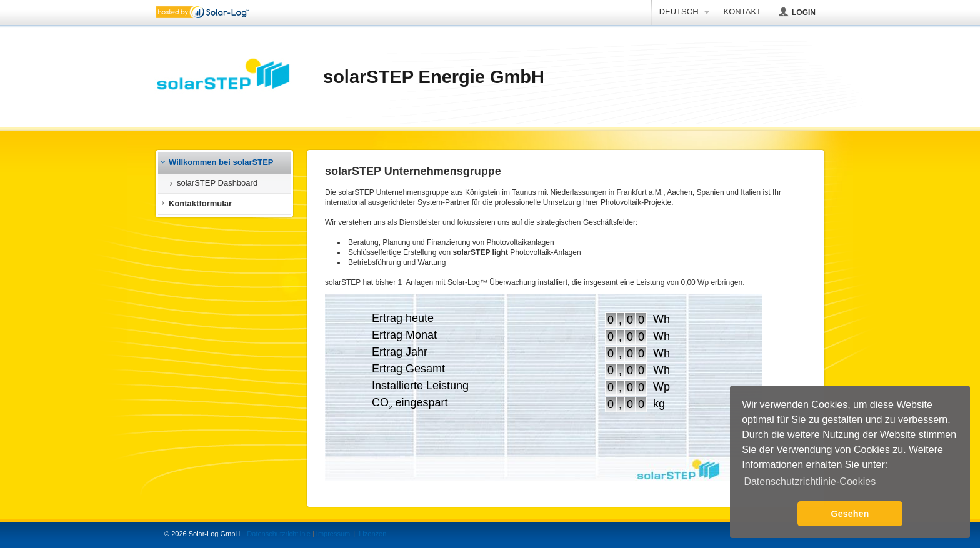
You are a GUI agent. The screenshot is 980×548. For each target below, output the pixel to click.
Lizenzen (372, 534)
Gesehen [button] (850, 514)
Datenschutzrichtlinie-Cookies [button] (810, 481)
